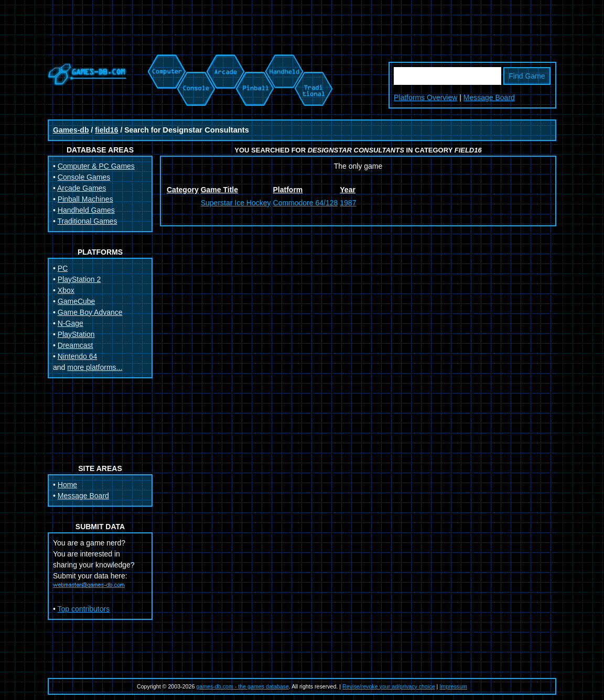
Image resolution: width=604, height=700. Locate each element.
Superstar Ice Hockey (236, 203)
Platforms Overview (425, 97)
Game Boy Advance (90, 312)
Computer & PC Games (96, 166)
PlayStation (76, 334)
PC (63, 268)
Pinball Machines (85, 199)
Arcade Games (82, 188)
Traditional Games (88, 221)
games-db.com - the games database (242, 686)
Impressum (453, 686)
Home (67, 485)
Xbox (66, 290)
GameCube (77, 301)
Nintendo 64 (78, 356)
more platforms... (95, 367)
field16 (106, 130)
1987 (348, 203)
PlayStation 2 (79, 279)
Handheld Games (86, 210)
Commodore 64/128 (306, 203)
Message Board (489, 97)
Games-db (71, 130)
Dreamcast (75, 345)
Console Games (84, 177)
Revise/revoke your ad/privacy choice (389, 686)
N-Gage (71, 323)
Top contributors (84, 609)
